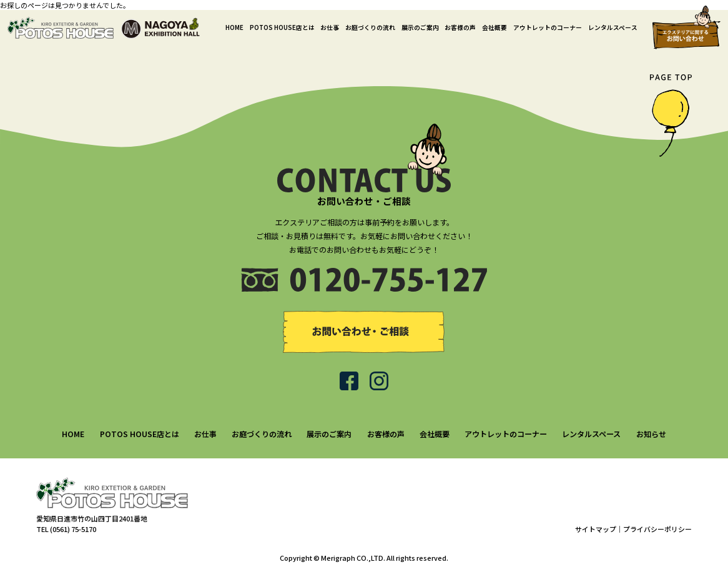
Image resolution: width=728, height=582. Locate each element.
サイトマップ (596, 529)
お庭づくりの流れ (370, 27)
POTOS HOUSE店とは (282, 27)
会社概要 (494, 27)
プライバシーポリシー (657, 529)
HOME (234, 27)
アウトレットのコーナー (548, 27)
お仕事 (330, 27)
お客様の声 (460, 27)
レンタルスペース (613, 27)
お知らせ (651, 434)
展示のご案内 (420, 27)
